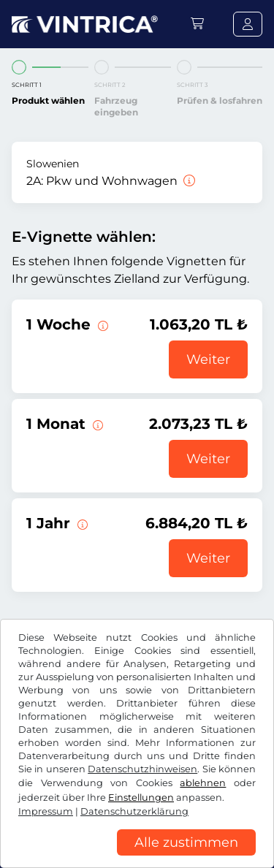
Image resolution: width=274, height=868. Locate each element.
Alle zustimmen (186, 842)
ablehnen (203, 783)
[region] (137, 857)
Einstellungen (141, 797)
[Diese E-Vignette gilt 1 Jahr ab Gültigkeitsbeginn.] (81, 523)
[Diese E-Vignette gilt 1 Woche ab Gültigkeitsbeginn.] (102, 324)
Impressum (46, 811)
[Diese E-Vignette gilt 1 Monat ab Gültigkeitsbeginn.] (96, 424)
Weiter (208, 359)
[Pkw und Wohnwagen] (188, 181)
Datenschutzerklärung (134, 811)
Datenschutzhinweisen (142, 769)
